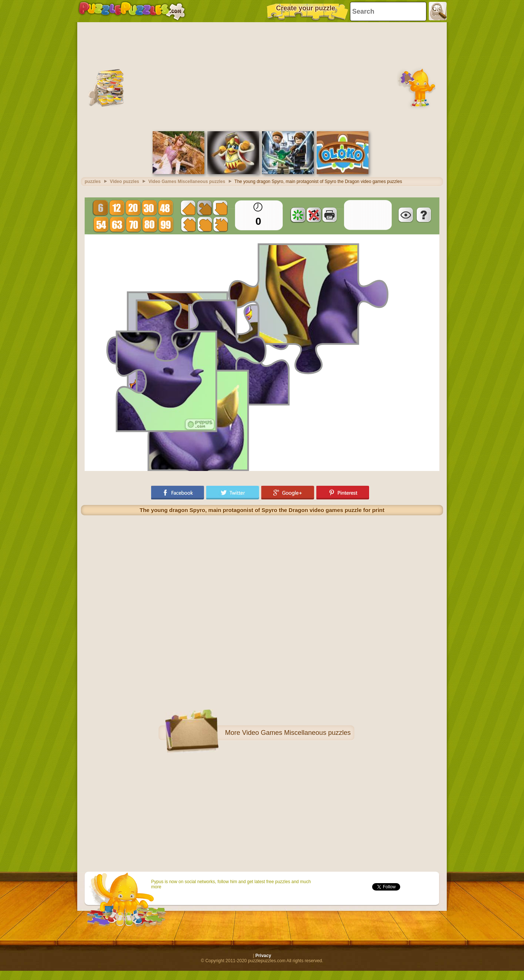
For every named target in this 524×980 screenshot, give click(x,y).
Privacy (263, 956)
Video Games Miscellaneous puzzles (296, 733)
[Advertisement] (262, 76)
